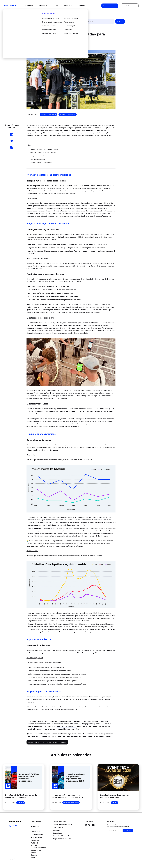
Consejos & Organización (48, 115)
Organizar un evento (60, 822)
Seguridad (56, 830)
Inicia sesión (130, 6)
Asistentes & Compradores (62, 836)
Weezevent (10, 6)
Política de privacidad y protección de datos (38, 845)
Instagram (89, 825)
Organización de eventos (46, 21)
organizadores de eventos (67, 726)
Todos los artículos (27, 21)
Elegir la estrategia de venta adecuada (43, 153)
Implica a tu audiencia (37, 159)
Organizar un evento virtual (62, 825)
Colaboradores (58, 827)
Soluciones (28, 6)
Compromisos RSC (38, 835)
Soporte (34, 855)
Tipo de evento (63, 21)
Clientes (43, 6)
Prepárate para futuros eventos (41, 163)
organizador (78, 128)
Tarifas (55, 6)
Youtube (93, 825)
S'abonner (128, 830)
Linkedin (86, 825)
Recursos (82, 6)
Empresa (68, 6)
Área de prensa (36, 837)
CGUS (33, 858)
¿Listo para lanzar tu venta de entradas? (47, 742)
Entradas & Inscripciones (68, 115)
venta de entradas (57, 445)
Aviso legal (35, 840)
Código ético (36, 832)
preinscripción (34, 203)
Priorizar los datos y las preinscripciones (44, 149)
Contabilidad (57, 833)
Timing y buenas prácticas (39, 156)
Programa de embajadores (62, 839)
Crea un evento (110, 6)
